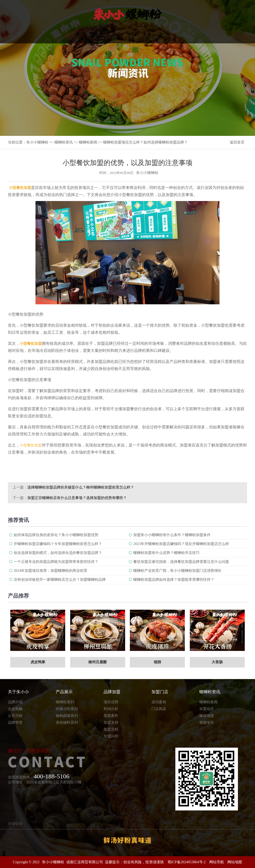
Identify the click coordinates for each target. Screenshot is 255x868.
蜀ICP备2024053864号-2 (187, 862)
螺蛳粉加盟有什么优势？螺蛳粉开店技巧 (166, 553)
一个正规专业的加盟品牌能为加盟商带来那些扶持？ (56, 562)
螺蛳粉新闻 (88, 142)
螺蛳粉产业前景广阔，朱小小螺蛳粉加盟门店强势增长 (177, 571)
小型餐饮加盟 (31, 445)
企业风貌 (15, 709)
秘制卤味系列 (67, 716)
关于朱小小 (18, 692)
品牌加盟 (112, 692)
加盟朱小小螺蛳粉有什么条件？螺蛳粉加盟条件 (172, 535)
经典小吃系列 (67, 709)
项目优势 (111, 702)
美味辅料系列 (67, 723)
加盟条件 (111, 716)
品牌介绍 (15, 702)
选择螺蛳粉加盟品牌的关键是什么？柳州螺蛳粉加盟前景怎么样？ (81, 487)
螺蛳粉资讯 (64, 142)
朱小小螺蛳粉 (37, 142)
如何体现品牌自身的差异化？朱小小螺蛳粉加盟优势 (56, 535)
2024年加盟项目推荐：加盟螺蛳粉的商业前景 (50, 571)
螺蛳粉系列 (65, 702)
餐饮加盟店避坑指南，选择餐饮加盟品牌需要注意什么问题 (181, 562)
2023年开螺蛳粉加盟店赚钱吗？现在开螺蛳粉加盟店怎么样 (181, 544)
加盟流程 (111, 729)
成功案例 (159, 702)
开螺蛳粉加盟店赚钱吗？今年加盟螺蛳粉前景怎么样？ (58, 544)
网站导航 (217, 862)
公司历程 (15, 716)
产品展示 (64, 692)
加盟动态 (207, 709)
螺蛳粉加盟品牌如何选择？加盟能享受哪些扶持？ (174, 580)
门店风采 (159, 709)
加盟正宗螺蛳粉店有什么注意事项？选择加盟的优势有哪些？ (77, 498)
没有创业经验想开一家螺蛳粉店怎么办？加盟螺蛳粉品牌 (60, 580)
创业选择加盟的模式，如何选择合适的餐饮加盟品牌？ (58, 553)
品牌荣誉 (15, 723)
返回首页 (237, 142)
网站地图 (235, 862)
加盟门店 (160, 692)
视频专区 (207, 723)
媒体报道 (207, 716)
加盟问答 (111, 736)
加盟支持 (111, 723)
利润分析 (111, 709)
